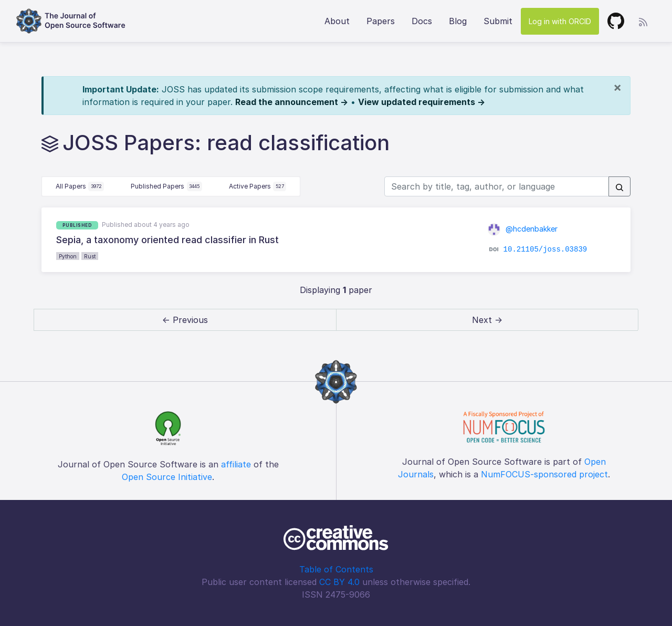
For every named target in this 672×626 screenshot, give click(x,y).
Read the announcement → (292, 102)
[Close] (617, 87)
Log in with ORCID (560, 21)
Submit (498, 21)
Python (68, 256)
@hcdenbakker (523, 229)
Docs (422, 21)
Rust (90, 256)
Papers (381, 21)
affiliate (236, 464)
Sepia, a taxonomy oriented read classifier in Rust (167, 240)
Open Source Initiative (167, 477)
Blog (458, 21)
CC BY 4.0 (339, 582)
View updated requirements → (422, 102)
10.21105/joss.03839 (545, 249)
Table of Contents (336, 569)
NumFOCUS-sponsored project (544, 474)
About (337, 21)
